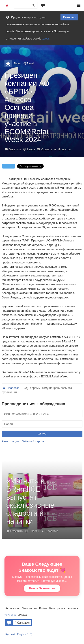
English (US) (25, 634)
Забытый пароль (33, 441)
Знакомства (29, 608)
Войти (43, 608)
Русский (10, 634)
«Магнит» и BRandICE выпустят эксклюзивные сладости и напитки (30, 501)
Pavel (18, 63)
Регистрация (10, 441)
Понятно (69, 17)
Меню (79, 5)
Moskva (22, 615)
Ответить (15, 149)
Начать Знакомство (42, 588)
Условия (73, 608)
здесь (46, 38)
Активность (12, 608)
